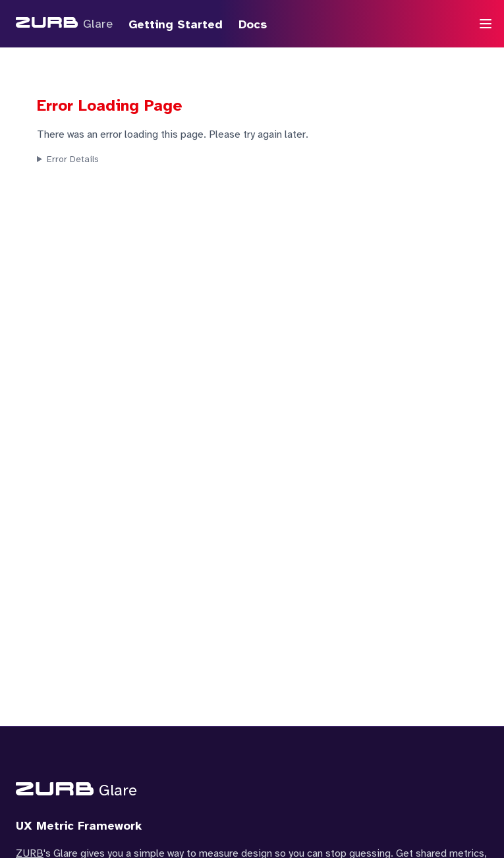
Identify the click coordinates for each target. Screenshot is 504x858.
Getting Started (176, 24)
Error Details (73, 159)
